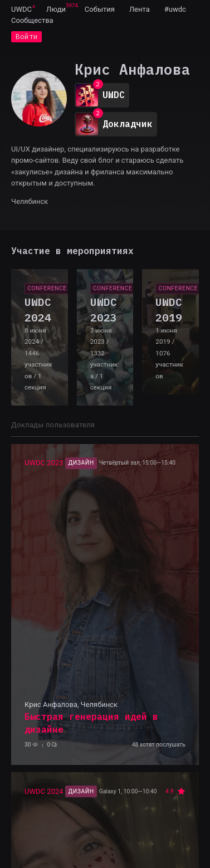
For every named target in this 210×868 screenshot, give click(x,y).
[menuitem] (21, 9)
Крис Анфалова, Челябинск (71, 704)
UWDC (21, 9)
